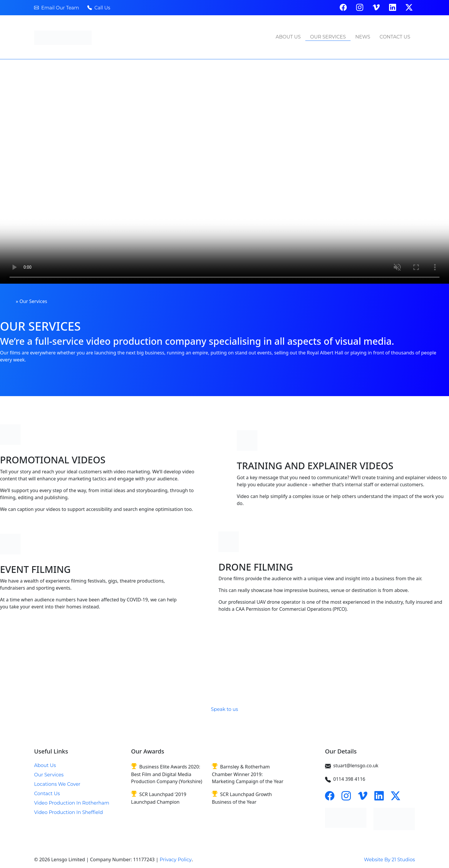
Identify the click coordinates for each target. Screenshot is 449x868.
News (363, 37)
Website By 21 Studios (390, 860)
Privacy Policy (176, 860)
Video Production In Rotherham (72, 803)
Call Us (99, 8)
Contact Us (395, 37)
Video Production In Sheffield (68, 812)
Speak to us (224, 709)
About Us (288, 37)
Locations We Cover (57, 784)
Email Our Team (57, 8)
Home (7, 301)
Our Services (328, 37)
